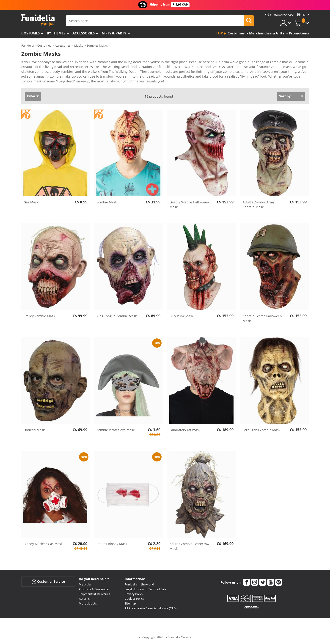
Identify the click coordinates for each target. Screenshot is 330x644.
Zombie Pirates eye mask (115, 430)
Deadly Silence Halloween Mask (189, 205)
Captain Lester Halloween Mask (262, 318)
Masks (79, 45)
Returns (84, 599)
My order (85, 584)
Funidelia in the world (139, 584)
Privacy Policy (134, 594)
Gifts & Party (114, 33)
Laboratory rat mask (185, 430)
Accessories (84, 33)
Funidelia (27, 45)
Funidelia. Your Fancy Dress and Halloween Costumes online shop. (38, 20)
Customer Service (48, 582)
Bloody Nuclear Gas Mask (43, 544)
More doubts (88, 603)
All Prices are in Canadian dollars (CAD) (151, 608)
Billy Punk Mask (181, 316)
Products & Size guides (94, 589)
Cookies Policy (134, 599)
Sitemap (130, 603)
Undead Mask (34, 430)
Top (219, 33)
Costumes (30, 33)
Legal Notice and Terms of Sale (145, 589)
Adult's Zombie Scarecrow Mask (189, 546)
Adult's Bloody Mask (112, 544)
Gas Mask (31, 202)
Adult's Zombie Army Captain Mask (259, 205)
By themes (56, 33)
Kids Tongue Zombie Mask (117, 316)
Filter (31, 96)
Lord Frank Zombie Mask (261, 430)
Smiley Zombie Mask (39, 316)
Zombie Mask (107, 202)
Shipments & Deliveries (94, 594)
